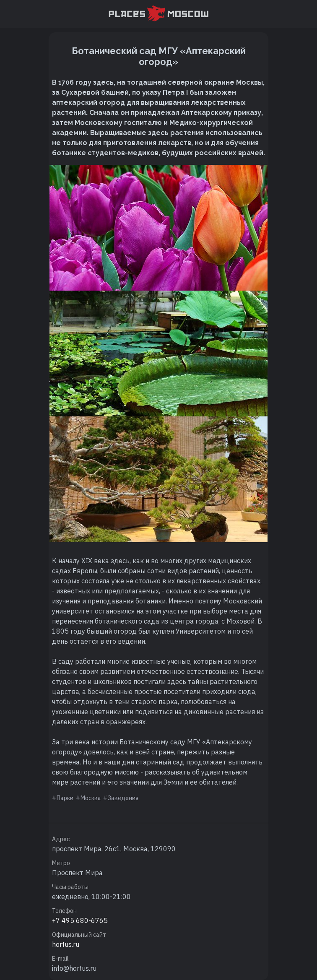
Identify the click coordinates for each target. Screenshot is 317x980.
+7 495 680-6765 (80, 920)
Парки (65, 798)
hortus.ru (66, 944)
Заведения (123, 798)
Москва (91, 798)
